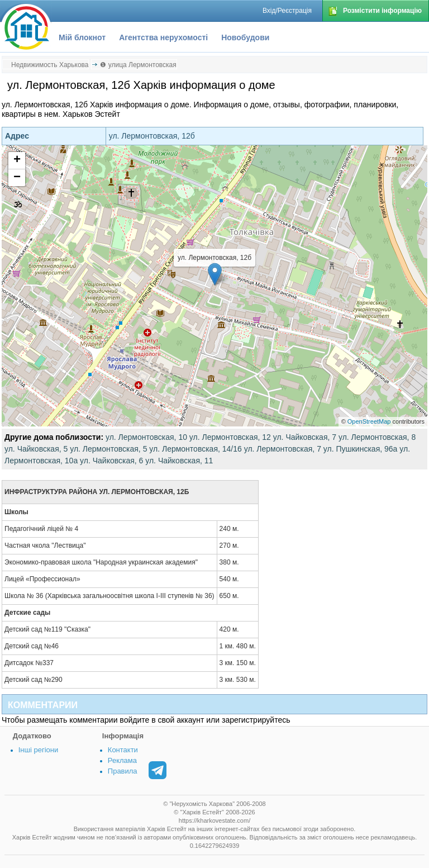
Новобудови (245, 37)
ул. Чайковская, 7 (305, 437)
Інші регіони (38, 750)
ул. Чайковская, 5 (36, 449)
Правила (123, 771)
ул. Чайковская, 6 (111, 461)
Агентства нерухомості (163, 37)
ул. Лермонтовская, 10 (146, 437)
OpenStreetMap (369, 421)
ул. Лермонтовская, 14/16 (195, 449)
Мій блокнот (82, 37)
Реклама (122, 760)
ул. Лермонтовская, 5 (108, 449)
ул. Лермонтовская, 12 (230, 437)
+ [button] (17, 160)
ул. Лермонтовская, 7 (283, 449)
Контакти (123, 750)
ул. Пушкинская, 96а (361, 449)
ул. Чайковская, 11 (179, 461)
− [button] (17, 178)
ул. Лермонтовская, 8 (377, 437)
